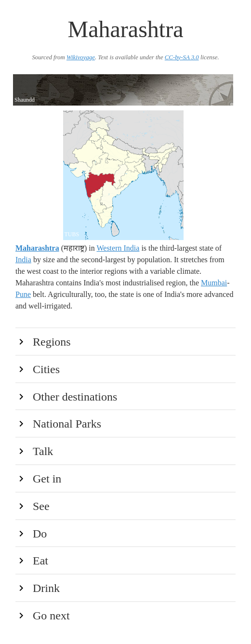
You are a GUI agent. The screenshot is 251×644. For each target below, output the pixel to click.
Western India (118, 248)
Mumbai (214, 283)
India (23, 260)
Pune (23, 294)
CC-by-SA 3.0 (182, 57)
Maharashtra (37, 248)
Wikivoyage (81, 57)
